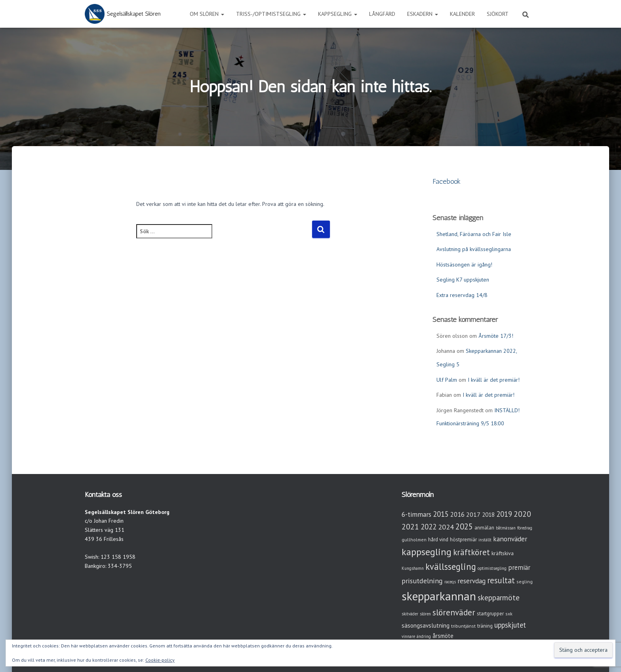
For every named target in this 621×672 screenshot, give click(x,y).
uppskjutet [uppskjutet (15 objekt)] (510, 625)
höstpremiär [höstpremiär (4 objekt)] (463, 540)
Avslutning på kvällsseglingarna (474, 249)
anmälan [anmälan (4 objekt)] (484, 528)
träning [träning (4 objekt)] (485, 626)
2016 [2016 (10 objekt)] (457, 514)
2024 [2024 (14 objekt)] (446, 527)
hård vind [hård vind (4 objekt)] (438, 540)
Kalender (462, 14)
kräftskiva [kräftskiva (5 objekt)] (503, 553)
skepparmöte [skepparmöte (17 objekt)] (499, 598)
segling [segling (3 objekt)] (525, 582)
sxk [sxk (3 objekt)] (509, 614)
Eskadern (423, 14)
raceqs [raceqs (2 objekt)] (450, 582)
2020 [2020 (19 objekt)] (522, 514)
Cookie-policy (160, 660)
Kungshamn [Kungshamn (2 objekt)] (413, 568)
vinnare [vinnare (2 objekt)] (408, 636)
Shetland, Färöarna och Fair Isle (474, 234)
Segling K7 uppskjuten (463, 280)
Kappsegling (338, 14)
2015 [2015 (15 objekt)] (441, 514)
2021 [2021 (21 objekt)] (410, 526)
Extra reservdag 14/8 (462, 295)
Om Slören (207, 14)
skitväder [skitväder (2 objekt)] (410, 614)
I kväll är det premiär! (494, 380)
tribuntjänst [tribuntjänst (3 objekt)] (463, 626)
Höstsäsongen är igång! (464, 265)
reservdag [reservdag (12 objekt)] (471, 581)
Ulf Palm (447, 380)
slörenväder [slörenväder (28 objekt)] (454, 612)
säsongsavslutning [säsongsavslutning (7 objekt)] (426, 625)
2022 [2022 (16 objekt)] (429, 527)
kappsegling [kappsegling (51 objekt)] (427, 552)
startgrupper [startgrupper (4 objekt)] (490, 614)
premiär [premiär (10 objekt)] (519, 567)
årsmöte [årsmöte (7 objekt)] (443, 636)
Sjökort (498, 14)
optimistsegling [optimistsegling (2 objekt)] (492, 568)
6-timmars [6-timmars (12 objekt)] (416, 514)
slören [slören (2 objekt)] (425, 614)
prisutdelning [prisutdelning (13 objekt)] (422, 581)
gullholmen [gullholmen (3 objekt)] (414, 540)
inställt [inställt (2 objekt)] (485, 540)
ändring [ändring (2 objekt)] (424, 636)
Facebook (447, 181)
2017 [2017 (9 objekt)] (473, 514)
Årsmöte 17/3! (496, 336)
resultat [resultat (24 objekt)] (501, 580)
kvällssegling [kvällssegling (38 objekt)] (451, 566)
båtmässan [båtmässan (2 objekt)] (506, 528)
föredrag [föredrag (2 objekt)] (525, 528)
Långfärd (382, 14)
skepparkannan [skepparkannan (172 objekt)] (439, 596)
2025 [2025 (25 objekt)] (464, 526)
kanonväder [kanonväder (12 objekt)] (510, 539)
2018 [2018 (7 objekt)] (488, 515)
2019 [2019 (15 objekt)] (504, 514)
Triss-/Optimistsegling (271, 14)
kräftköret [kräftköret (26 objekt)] (471, 552)
